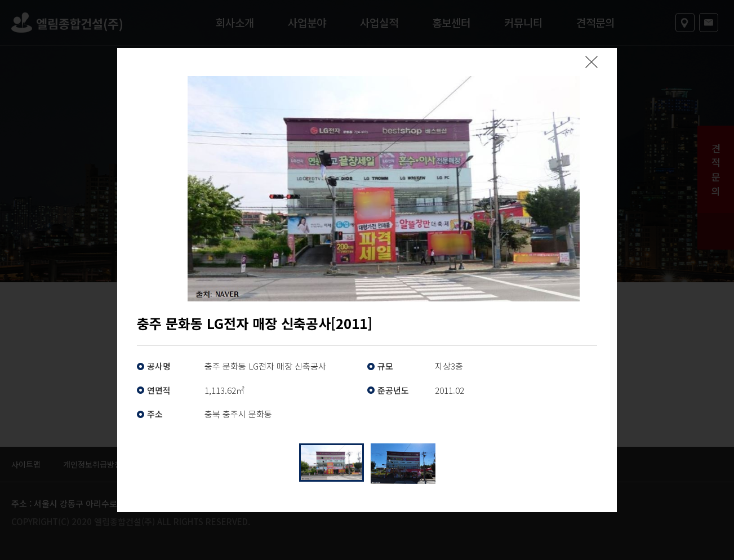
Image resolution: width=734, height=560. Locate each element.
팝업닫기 (591, 62)
